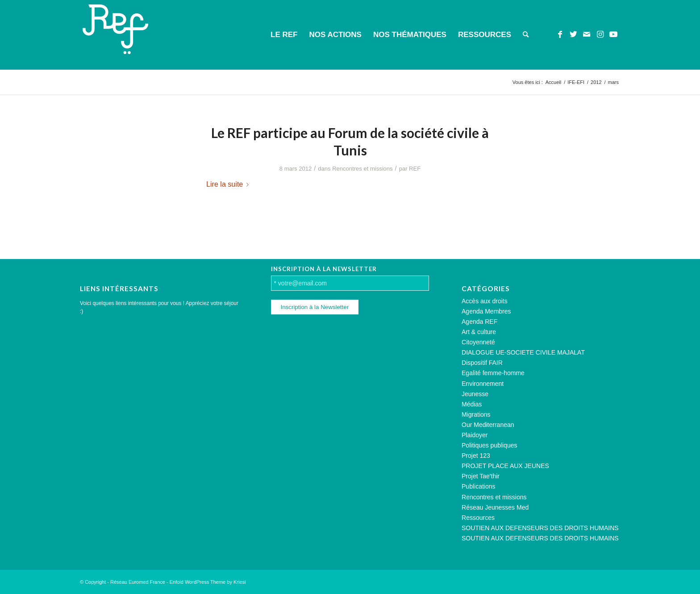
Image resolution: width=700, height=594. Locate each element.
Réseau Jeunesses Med (495, 507)
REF (415, 169)
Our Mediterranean (488, 425)
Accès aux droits (485, 301)
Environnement (483, 384)
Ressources (478, 518)
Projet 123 (476, 456)
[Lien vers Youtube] (613, 34)
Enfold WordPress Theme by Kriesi (208, 582)
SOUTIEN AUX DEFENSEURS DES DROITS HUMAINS (540, 528)
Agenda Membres (486, 311)
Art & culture (479, 332)
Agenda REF (479, 322)
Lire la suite (229, 184)
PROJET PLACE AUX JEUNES (505, 466)
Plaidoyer (475, 435)
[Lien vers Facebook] (560, 34)
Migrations (476, 414)
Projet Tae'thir (481, 476)
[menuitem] (284, 35)
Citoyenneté (478, 342)
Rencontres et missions (362, 169)
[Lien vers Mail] (587, 34)
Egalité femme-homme (493, 373)
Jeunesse (475, 394)
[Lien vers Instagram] (600, 34)
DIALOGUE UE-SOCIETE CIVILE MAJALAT (523, 352)
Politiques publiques (490, 445)
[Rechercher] (526, 35)
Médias (472, 404)
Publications (479, 486)
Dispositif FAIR (482, 363)
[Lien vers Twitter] (573, 34)
